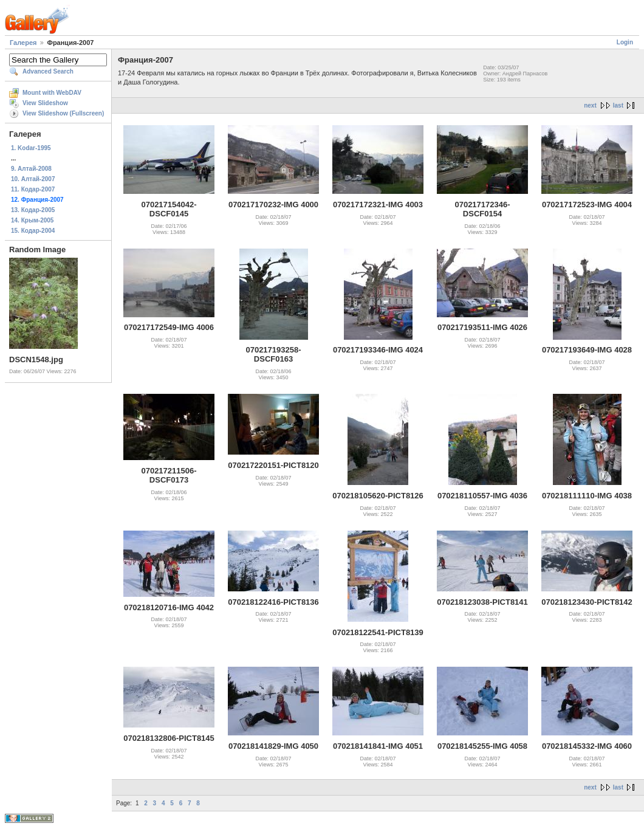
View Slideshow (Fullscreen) (63, 113)
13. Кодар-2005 (33, 210)
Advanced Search (48, 71)
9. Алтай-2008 (31, 169)
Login (625, 42)
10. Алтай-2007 (33, 179)
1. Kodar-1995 (31, 148)
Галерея (23, 43)
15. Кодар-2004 (33, 231)
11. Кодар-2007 (33, 189)
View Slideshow (45, 103)
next (590, 105)
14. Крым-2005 (32, 220)
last (618, 105)
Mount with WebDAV (52, 93)
